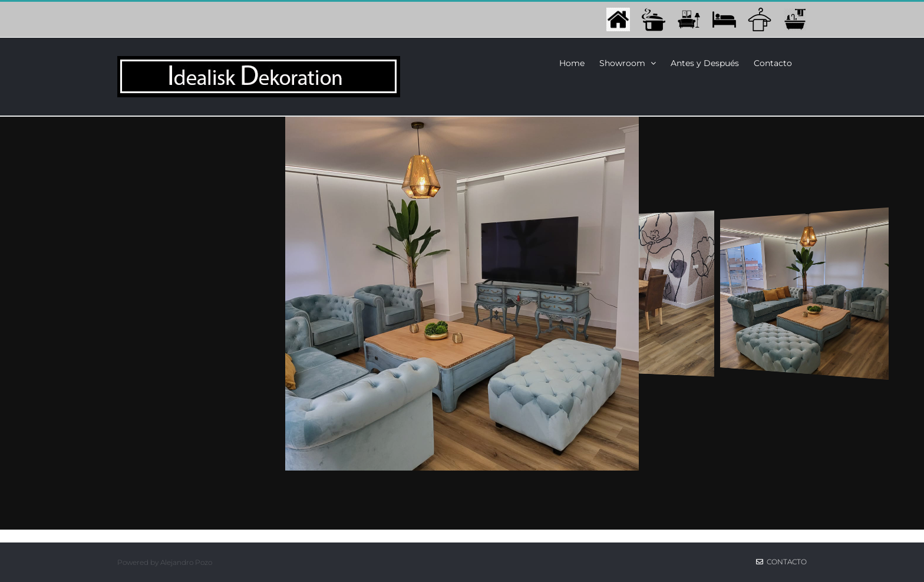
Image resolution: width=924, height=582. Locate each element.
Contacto (781, 562)
